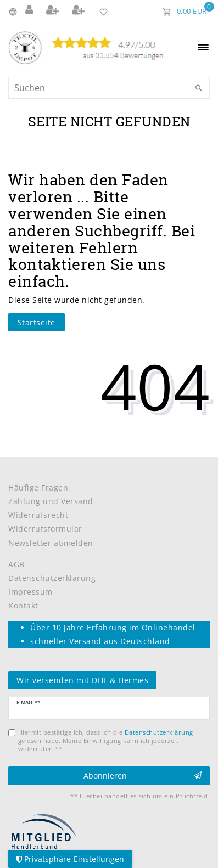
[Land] (15, 11)
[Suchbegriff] (109, 88)
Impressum (30, 592)
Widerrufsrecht (38, 515)
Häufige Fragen (38, 487)
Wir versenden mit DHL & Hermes (82, 680)
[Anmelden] (30, 11)
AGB (16, 564)
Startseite (37, 322)
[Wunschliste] (101, 11)
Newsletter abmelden (51, 543)
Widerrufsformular (45, 529)
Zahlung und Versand (51, 501)
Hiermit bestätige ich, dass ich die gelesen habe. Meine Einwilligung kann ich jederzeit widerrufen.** (106, 741)
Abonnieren (142, 776)
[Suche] (199, 88)
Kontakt (23, 605)
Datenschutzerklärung (52, 578)
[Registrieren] (54, 11)
